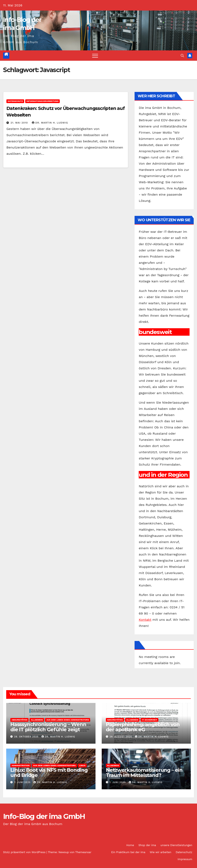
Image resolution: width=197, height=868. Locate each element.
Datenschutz (15, 101)
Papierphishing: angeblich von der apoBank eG (143, 727)
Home (130, 845)
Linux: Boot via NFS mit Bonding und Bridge (49, 773)
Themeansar (83, 852)
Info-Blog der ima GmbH (44, 816)
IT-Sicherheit (149, 720)
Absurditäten (19, 720)
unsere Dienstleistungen (176, 845)
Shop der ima (147, 845)
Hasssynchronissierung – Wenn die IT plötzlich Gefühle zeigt (48, 727)
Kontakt (145, 620)
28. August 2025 (121, 737)
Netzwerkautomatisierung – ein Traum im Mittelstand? (144, 773)
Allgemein (37, 720)
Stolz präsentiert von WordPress (25, 852)
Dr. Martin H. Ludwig (50, 123)
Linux (82, 765)
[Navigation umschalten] (95, 56)
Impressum (185, 859)
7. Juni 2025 (23, 782)
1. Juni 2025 (118, 782)
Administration (21, 765)
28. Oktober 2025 (27, 737)
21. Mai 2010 (20, 123)
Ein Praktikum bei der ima (128, 852)
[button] (182, 56)
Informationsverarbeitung (42, 101)
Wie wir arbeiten (160, 852)
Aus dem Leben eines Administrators (68, 720)
